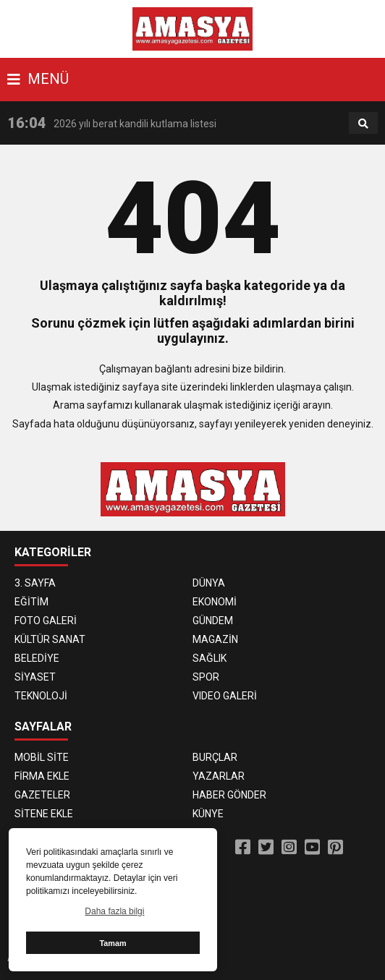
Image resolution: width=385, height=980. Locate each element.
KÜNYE (208, 814)
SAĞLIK (210, 658)
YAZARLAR (219, 776)
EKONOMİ (215, 602)
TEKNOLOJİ (41, 696)
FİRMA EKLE (42, 776)
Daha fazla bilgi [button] (114, 911)
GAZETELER (42, 795)
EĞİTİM (31, 602)
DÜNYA (209, 583)
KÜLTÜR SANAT (50, 639)
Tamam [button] (113, 943)
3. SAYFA (35, 583)
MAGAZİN (215, 639)
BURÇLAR (215, 757)
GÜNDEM (213, 621)
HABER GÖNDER (229, 795)
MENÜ (38, 79)
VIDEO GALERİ (225, 696)
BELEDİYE (37, 658)
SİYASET (35, 677)
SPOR (206, 677)
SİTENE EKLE (44, 814)
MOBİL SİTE (42, 757)
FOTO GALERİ (46, 621)
